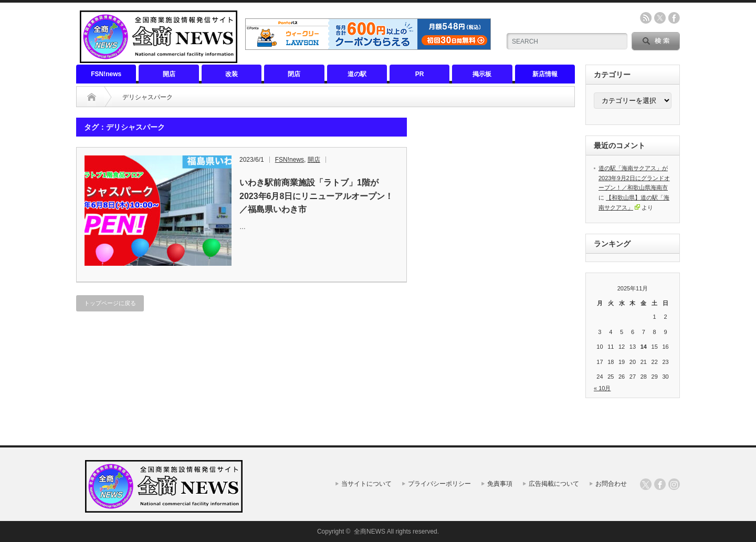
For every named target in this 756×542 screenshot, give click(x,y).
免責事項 (500, 484)
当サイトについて (366, 484)
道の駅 (357, 74)
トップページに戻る (110, 303)
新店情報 (545, 74)
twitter (660, 18)
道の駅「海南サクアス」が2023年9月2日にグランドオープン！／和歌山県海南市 (634, 178)
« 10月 (602, 388)
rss (646, 18)
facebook (674, 18)
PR (420, 74)
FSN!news (106, 74)
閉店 (294, 74)
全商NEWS (370, 531)
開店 (169, 74)
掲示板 (482, 74)
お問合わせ (611, 484)
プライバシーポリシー (439, 484)
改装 (232, 74)
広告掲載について (554, 484)
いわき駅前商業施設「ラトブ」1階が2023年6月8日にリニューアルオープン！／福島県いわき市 (316, 196)
